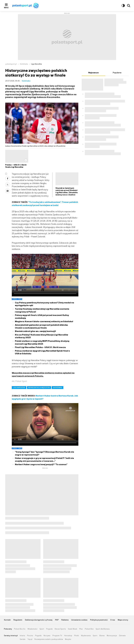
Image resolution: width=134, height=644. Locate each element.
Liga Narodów (37, 64)
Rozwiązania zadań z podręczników (49, 639)
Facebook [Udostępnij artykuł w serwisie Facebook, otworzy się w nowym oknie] (8, 178)
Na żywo (47, 636)
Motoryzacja (112, 636)
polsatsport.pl (11, 64)
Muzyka (68, 639)
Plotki (77, 636)
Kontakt (7, 620)
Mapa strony (123, 620)
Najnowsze (93, 73)
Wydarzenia (86, 636)
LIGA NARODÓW (19, 388)
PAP (57, 620)
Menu (6, 8)
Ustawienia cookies (79, 620)
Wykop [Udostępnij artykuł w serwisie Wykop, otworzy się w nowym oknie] (8, 191)
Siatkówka (24, 64)
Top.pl (30, 639)
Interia (22, 636)
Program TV (57, 636)
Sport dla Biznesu (103, 629)
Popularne (117, 73)
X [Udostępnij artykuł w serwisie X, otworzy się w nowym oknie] (8, 185)
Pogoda (49, 629)
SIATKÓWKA (58, 388)
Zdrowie (122, 636)
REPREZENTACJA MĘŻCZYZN (39, 388)
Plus (81, 629)
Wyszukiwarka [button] (129, 6)
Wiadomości (32, 629)
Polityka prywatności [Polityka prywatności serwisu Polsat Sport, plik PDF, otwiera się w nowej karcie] (99, 620)
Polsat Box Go (20, 629)
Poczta (30, 636)
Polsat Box (89, 629)
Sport (42, 629)
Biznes (102, 636)
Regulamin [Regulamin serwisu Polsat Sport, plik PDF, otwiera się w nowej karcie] (18, 620)
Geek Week (73, 629)
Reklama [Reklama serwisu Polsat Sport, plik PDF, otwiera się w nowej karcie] (65, 620)
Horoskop (68, 636)
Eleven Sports (60, 629)
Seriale (23, 639)
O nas (113, 620)
